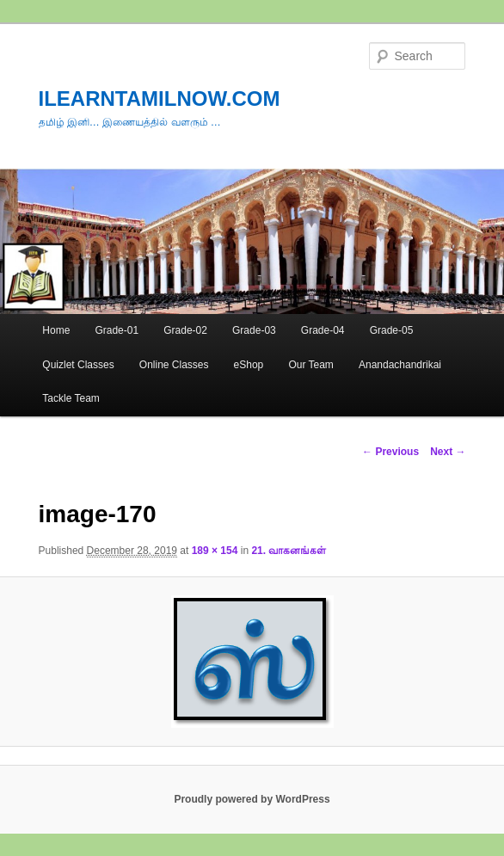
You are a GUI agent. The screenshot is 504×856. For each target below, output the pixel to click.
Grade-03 (254, 330)
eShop (249, 365)
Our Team (310, 365)
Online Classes (174, 365)
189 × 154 (215, 551)
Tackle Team (71, 398)
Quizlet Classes (78, 365)
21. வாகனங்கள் (289, 551)
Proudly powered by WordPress (252, 799)
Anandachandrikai (400, 365)
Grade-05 (392, 330)
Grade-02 (185, 330)
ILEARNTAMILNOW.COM (160, 99)
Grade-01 (117, 330)
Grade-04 (323, 330)
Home (56, 330)
